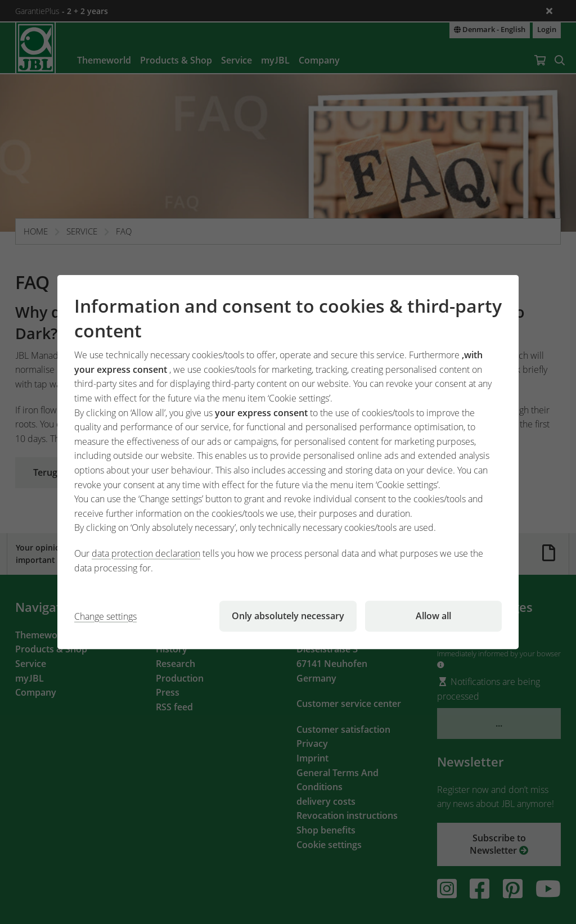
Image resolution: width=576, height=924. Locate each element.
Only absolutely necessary (288, 616)
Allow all (433, 616)
